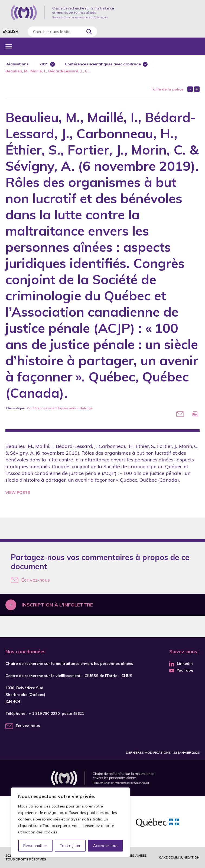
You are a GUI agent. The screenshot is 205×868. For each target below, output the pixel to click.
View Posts (18, 492)
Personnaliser (35, 846)
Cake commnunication (179, 857)
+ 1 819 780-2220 (44, 713)
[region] (70, 822)
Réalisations (17, 64)
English (10, 31)
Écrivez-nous (30, 580)
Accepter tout (105, 846)
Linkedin (181, 663)
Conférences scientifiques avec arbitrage (103, 64)
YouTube (181, 670)
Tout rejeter (70, 846)
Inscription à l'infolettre (57, 605)
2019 (44, 64)
